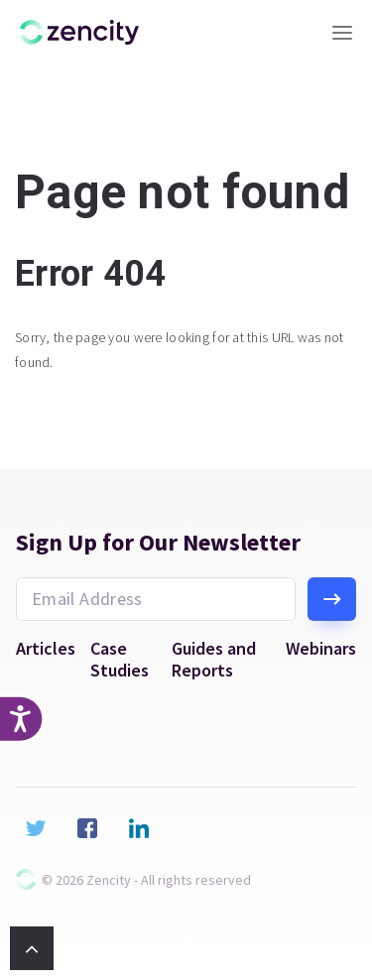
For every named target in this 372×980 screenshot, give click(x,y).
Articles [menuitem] (46, 649)
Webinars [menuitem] (321, 649)
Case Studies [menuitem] (120, 659)
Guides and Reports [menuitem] (214, 659)
